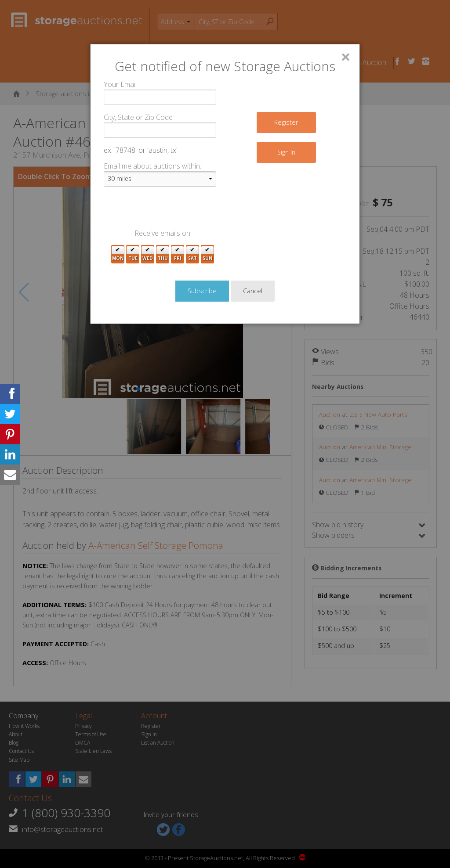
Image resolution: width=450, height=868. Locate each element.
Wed (148, 254)
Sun (207, 254)
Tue (133, 254)
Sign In (286, 152)
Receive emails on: (163, 233)
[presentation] (171, 211)
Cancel (253, 291)
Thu (163, 254)
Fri (178, 254)
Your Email (120, 84)
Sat (192, 254)
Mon (118, 254)
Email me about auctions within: (152, 166)
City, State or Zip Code (138, 117)
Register (286, 122)
